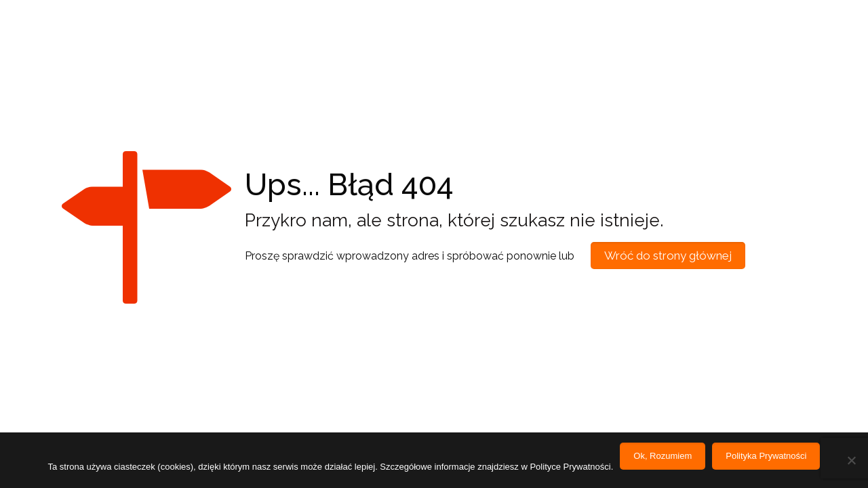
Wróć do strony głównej (668, 256)
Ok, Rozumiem (663, 456)
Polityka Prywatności (766, 456)
